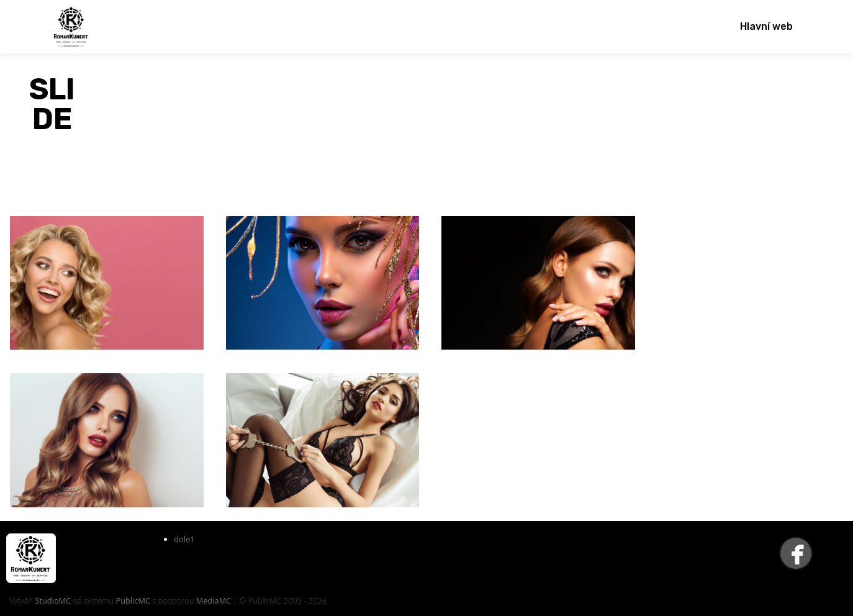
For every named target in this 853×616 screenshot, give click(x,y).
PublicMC (133, 600)
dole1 (184, 539)
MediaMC (214, 600)
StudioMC (53, 600)
